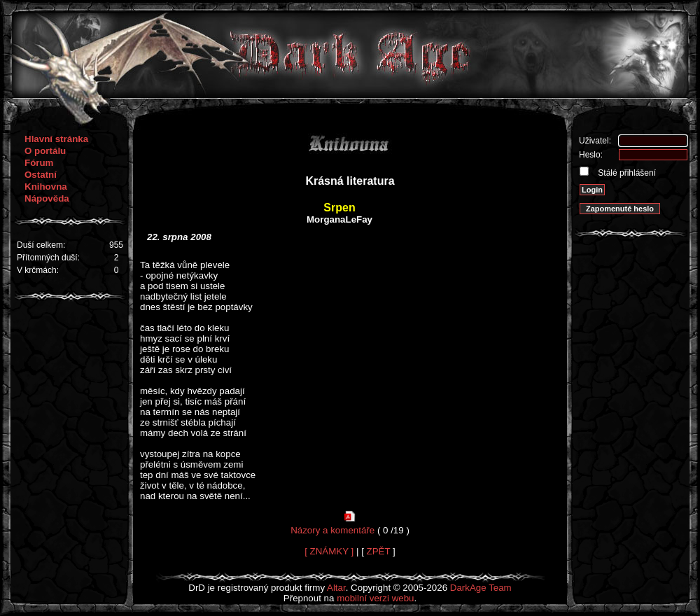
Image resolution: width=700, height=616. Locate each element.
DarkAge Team (481, 588)
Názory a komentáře (332, 530)
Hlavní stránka (56, 139)
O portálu (45, 151)
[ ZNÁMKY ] (329, 551)
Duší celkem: (41, 245)
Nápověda (47, 198)
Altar (336, 588)
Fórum (39, 163)
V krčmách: (38, 270)
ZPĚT (379, 551)
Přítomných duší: (48, 258)
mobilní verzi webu (375, 598)
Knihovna (46, 187)
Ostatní (41, 175)
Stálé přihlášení (626, 173)
